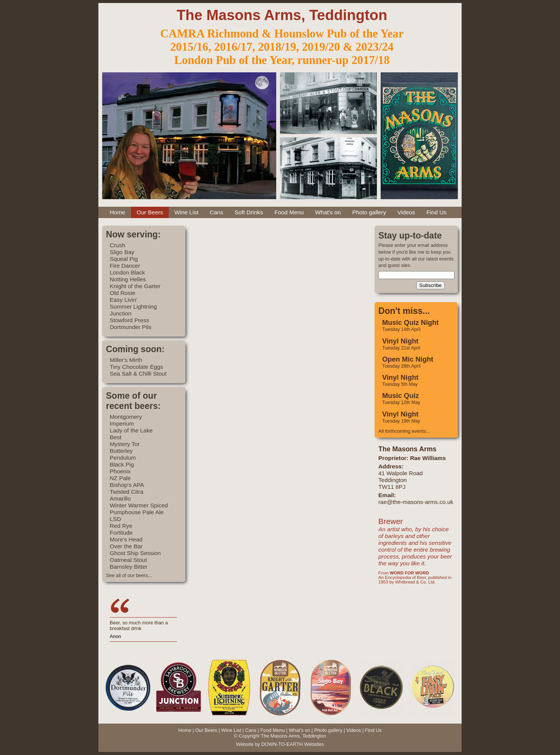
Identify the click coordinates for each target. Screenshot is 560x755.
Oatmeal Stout (128, 560)
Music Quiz (401, 395)
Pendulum (123, 458)
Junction (121, 313)
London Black (127, 272)
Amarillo (120, 498)
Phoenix (120, 471)
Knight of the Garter (135, 286)
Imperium (122, 424)
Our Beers (150, 212)
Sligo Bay (122, 252)
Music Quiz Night (410, 322)
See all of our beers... (129, 575)
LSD (115, 519)
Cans (216, 212)
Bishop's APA (127, 485)
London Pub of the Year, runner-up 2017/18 (282, 60)
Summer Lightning (133, 307)
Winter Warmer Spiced (139, 505)
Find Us (436, 212)
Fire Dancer (125, 266)
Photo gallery (369, 212)
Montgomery (126, 417)
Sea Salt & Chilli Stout (138, 374)
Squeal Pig (124, 259)
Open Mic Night (408, 359)
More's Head (126, 539)
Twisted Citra (127, 492)
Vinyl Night (400, 341)
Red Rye (121, 526)
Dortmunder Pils (131, 327)
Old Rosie (122, 293)
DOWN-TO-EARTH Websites (292, 744)
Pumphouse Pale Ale (137, 512)
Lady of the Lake (131, 430)
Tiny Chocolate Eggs (136, 367)
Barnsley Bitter (129, 567)
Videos (406, 212)
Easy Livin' (124, 300)
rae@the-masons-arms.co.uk (416, 502)
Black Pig (122, 464)
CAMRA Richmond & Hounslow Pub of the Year (282, 34)
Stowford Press (129, 320)
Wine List (186, 212)
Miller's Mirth (126, 360)
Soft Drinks (249, 212)
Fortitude (121, 533)
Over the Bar (126, 546)
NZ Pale (120, 478)
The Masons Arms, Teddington (282, 15)
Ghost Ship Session (135, 553)
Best (116, 437)
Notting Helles (128, 279)
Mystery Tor (125, 444)
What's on (328, 212)
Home (117, 212)
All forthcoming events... (404, 431)
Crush (117, 245)
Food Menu (289, 212)
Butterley (121, 451)
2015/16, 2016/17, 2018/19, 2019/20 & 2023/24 (282, 47)
